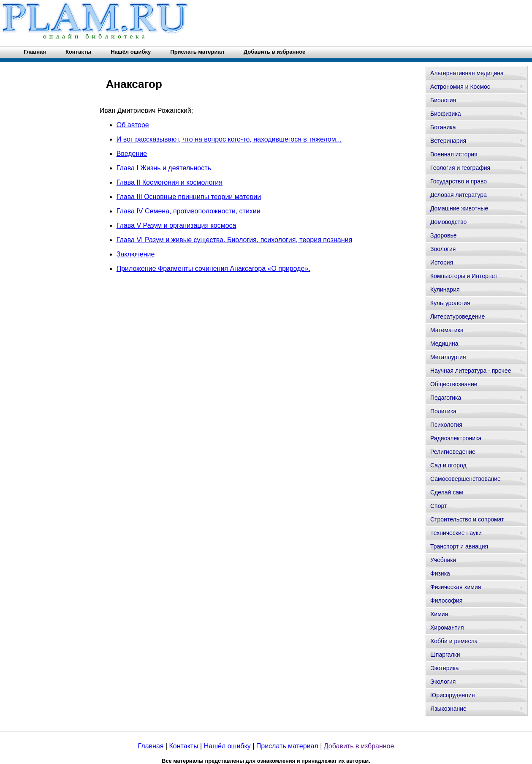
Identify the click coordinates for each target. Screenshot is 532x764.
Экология (443, 682)
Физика (440, 573)
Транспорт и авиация (459, 546)
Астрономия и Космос (460, 87)
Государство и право (459, 181)
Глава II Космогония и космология (170, 182)
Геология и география (460, 168)
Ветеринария (448, 141)
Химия (439, 614)
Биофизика (446, 114)
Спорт (438, 506)
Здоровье (444, 235)
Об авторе (133, 125)
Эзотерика (445, 668)
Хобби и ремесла (454, 641)
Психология (446, 425)
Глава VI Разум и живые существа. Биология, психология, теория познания (234, 240)
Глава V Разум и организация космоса (176, 225)
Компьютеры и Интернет (464, 276)
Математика (447, 330)
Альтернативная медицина (467, 73)
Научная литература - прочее (471, 371)
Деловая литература (459, 195)
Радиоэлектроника (456, 438)
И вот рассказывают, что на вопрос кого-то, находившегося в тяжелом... (229, 139)
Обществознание (454, 384)
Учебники (443, 560)
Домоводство (448, 222)
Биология (443, 100)
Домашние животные (459, 208)
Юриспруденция (453, 695)
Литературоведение (457, 317)
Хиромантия (447, 628)
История (442, 262)
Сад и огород (448, 465)
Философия (446, 600)
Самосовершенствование (465, 479)
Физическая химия (456, 587)
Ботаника (443, 127)
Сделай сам (447, 492)
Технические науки (456, 533)
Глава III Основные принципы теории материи (189, 197)
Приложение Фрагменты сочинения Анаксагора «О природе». (213, 269)
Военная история (454, 154)
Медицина (444, 344)
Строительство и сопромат (467, 519)
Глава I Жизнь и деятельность (164, 168)
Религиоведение (453, 452)
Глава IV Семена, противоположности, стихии (189, 211)
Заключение (136, 254)
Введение (132, 154)
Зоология (443, 249)
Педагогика (446, 398)
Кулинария (445, 289)
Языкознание (448, 709)
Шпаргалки (445, 655)
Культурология (450, 303)
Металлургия (448, 357)
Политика (443, 411)
